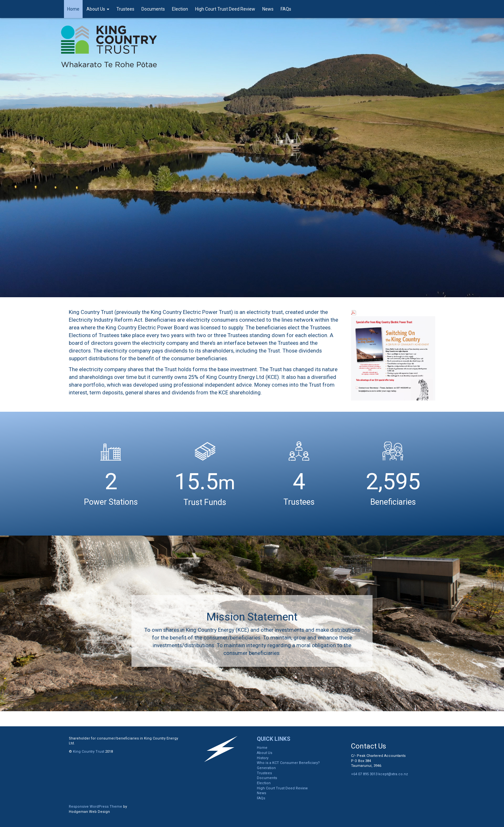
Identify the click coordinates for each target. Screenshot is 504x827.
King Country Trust (89, 752)
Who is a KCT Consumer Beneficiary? (288, 763)
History (263, 758)
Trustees (125, 9)
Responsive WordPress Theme (95, 807)
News (268, 9)
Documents (153, 9)
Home (73, 9)
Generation (266, 768)
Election (180, 9)
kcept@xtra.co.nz (393, 774)
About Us (98, 9)
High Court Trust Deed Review (225, 9)
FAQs (286, 9)
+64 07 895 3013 (364, 774)
